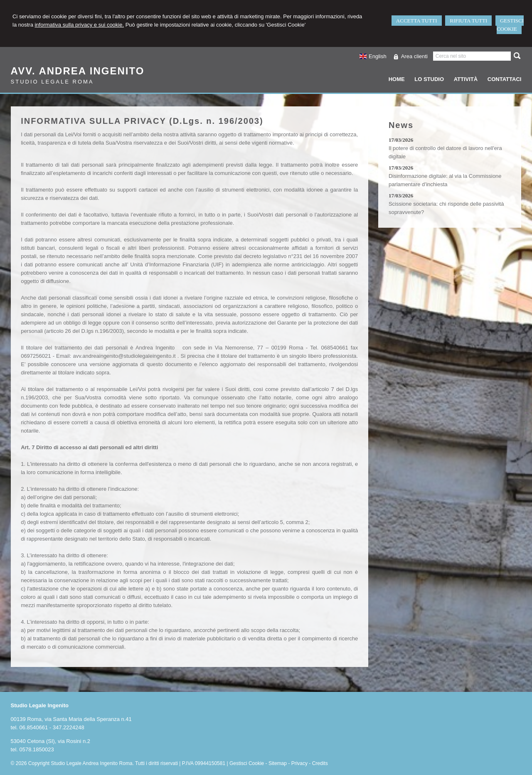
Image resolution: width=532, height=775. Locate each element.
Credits (320, 763)
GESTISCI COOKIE (510, 25)
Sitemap (278, 763)
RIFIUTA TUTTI (468, 21)
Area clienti (414, 56)
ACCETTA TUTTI (417, 21)
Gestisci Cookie (247, 763)
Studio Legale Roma (52, 82)
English (373, 56)
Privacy (299, 763)
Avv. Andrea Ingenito (78, 71)
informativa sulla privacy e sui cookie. (79, 25)
